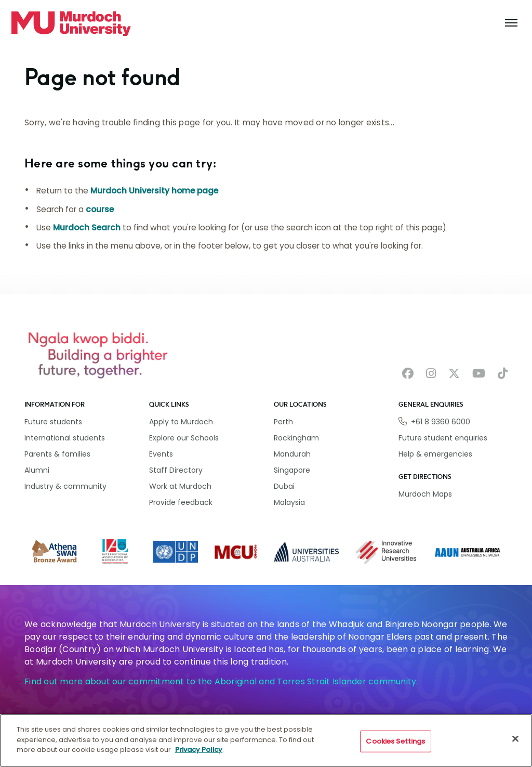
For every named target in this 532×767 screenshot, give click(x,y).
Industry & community (65, 486)
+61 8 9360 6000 (441, 422)
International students (65, 438)
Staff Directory (176, 470)
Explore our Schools (184, 438)
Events (161, 454)
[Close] (515, 743)
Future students (53, 422)
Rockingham (296, 438)
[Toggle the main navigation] (511, 23)
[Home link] (71, 23)
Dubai (284, 486)
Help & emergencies (435, 454)
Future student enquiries (443, 438)
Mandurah (292, 454)
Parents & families (57, 454)
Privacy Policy (199, 754)
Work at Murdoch (180, 486)
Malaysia (289, 502)
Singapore (292, 470)
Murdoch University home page (154, 191)
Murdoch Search (87, 227)
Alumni (37, 470)
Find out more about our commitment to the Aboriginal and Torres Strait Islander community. (221, 681)
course (100, 209)
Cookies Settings (395, 745)
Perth (283, 422)
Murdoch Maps (425, 494)
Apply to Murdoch (181, 422)
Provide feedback (181, 502)
